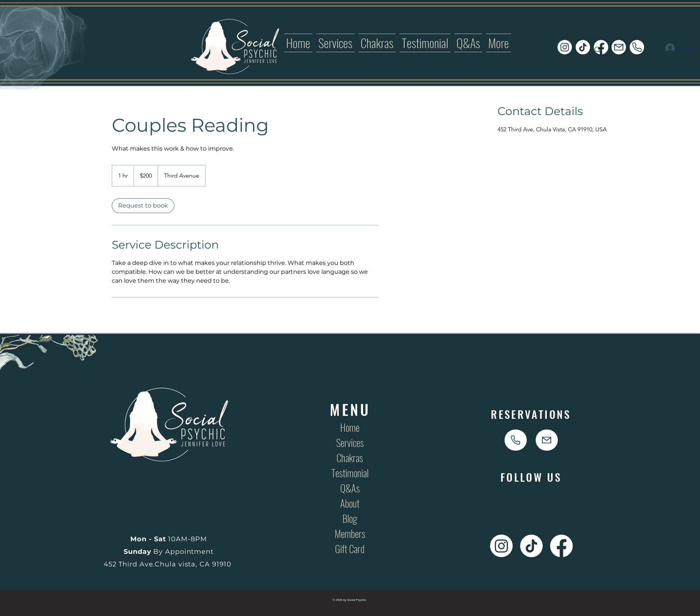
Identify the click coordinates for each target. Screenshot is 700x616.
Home (350, 427)
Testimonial (350, 473)
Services (350, 442)
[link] (143, 206)
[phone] (637, 47)
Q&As (350, 488)
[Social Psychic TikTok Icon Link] (583, 47)
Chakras (350, 458)
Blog (350, 518)
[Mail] (619, 47)
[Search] (598, 50)
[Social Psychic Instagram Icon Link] (565, 47)
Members (350, 533)
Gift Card (350, 549)
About (350, 503)
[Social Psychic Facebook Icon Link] (561, 546)
